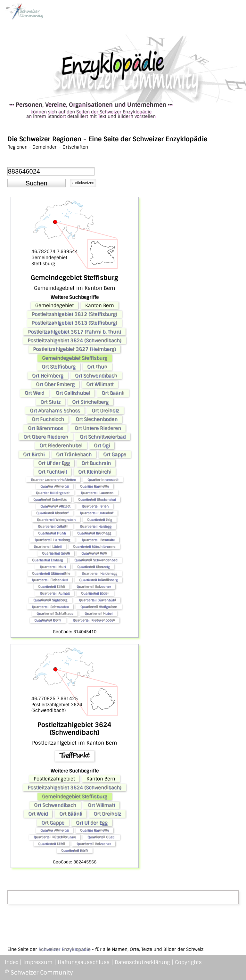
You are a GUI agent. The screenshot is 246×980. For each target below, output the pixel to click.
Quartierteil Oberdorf (52, 513)
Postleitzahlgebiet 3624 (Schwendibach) (74, 340)
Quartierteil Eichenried (50, 580)
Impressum (38, 962)
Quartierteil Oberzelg (93, 567)
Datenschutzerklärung (142, 962)
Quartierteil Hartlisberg (52, 540)
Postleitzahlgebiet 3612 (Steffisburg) (74, 314)
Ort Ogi (102, 445)
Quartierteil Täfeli (52, 587)
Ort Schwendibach (96, 376)
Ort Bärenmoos (45, 428)
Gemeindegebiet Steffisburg (75, 358)
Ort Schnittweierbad (103, 437)
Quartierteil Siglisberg (50, 600)
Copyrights (188, 962)
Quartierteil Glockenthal (97, 499)
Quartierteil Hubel (98, 613)
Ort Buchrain (96, 463)
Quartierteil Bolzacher (94, 587)
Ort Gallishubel (73, 393)
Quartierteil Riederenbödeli (94, 620)
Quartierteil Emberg (47, 560)
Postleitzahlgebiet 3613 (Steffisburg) (74, 323)
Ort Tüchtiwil (52, 472)
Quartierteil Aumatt (55, 593)
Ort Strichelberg (90, 402)
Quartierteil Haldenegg (99, 573)
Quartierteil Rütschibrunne (94, 547)
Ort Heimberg (48, 376)
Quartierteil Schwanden (50, 607)
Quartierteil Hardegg (96, 526)
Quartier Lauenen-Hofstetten (53, 480)
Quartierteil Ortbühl (53, 526)
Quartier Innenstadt (103, 480)
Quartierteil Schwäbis (50, 499)
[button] (37, 183)
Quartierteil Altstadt (55, 506)
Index (12, 962)
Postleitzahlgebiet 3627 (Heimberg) (74, 349)
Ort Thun (97, 367)
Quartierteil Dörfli (48, 620)
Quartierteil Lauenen (97, 493)
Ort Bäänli (113, 393)
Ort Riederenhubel (61, 445)
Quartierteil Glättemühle (51, 573)
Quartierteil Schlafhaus (55, 613)
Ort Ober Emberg (55, 384)
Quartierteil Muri (53, 567)
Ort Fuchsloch (48, 419)
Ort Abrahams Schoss (55, 411)
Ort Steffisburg (59, 367)
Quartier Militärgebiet (53, 493)
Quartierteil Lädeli (48, 547)
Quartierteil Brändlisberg (98, 580)
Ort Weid (34, 393)
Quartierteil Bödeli (95, 593)
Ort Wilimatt (100, 384)
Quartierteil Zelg (100, 520)
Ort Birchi (34, 454)
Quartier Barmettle (94, 486)
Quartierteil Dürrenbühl (97, 600)
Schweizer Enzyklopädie (64, 949)
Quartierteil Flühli (52, 533)
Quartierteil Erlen (95, 506)
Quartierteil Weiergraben (56, 520)
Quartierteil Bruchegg (94, 533)
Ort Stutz (50, 402)
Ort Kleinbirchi (95, 472)
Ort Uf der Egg (54, 463)
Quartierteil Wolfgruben (99, 607)
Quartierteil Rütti (94, 553)
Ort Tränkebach (74, 454)
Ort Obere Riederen (46, 437)
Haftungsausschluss (84, 962)
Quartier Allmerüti (54, 486)
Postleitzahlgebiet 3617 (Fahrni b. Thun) (74, 332)
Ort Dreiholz (105, 411)
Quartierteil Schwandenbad (96, 560)
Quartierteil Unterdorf (96, 513)
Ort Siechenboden (97, 419)
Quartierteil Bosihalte (98, 540)
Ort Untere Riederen (98, 428)
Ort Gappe (115, 454)
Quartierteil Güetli (56, 553)
